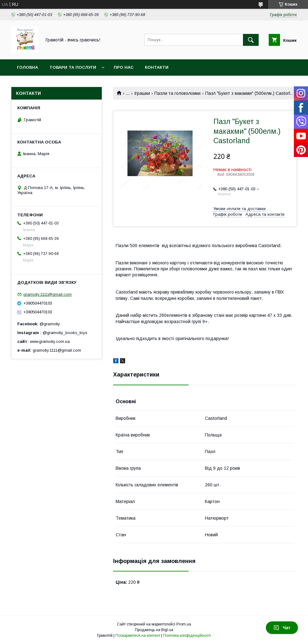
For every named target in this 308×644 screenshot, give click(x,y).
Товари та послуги (73, 67)
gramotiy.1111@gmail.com (47, 294)
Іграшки (142, 93)
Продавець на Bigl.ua (154, 630)
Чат (282, 628)
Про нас (124, 67)
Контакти (157, 67)
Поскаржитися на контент (138, 636)
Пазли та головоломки (177, 93)
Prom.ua (184, 624)
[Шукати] (251, 40)
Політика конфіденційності (187, 636)
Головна (27, 67)
